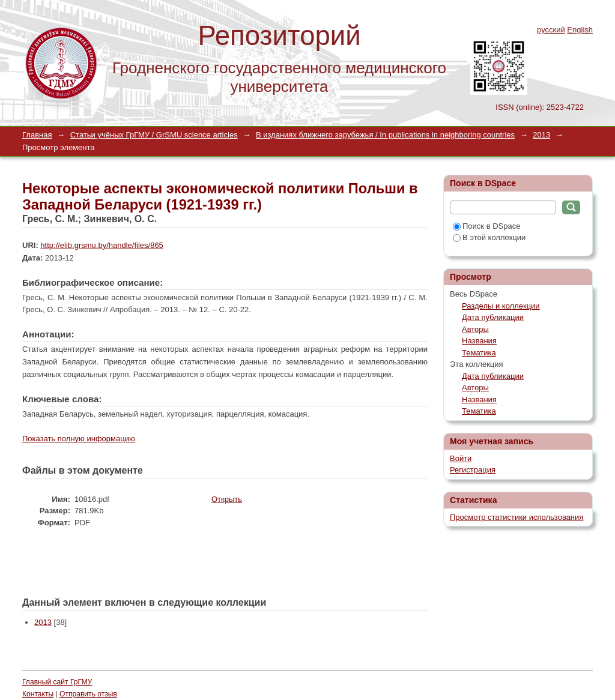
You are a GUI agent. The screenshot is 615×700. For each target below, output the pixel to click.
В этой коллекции (489, 237)
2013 (541, 135)
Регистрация (473, 470)
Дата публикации (493, 317)
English (580, 30)
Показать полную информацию (79, 439)
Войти (461, 458)
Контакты (38, 694)
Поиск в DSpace (486, 226)
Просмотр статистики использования (517, 517)
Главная (37, 135)
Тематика (479, 353)
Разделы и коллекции (501, 306)
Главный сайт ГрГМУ (57, 682)
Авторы (475, 329)
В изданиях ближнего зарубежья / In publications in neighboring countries (385, 135)
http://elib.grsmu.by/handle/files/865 (102, 245)
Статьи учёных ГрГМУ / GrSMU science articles (154, 135)
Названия (479, 341)
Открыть (227, 499)
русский (551, 30)
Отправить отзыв (88, 694)
